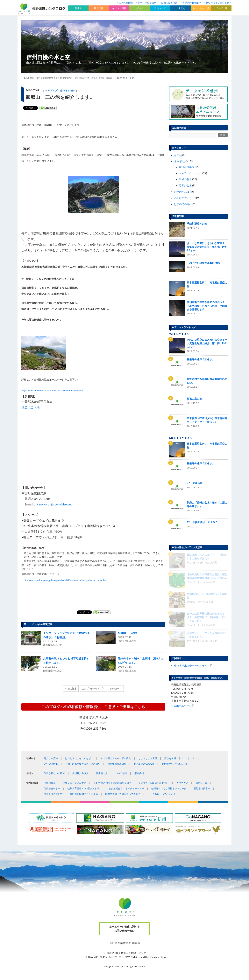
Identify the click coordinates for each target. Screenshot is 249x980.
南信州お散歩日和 (117, 764)
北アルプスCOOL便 (144, 764)
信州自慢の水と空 (48, 57)
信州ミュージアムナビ (75, 783)
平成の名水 (185, 179)
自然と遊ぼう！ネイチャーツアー (126, 788)
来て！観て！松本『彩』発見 (116, 758)
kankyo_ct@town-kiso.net (54, 504)
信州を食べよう (52, 788)
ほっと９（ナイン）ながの (79, 758)
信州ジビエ (201, 783)
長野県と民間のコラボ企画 (84, 794)
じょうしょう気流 (148, 758)
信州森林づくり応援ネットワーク (169, 788)
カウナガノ (182, 783)
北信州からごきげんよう (174, 764)
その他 (178, 155)
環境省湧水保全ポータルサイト (192, 568)
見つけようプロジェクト (219, 3)
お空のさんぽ (182, 192)
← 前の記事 (71, 688)
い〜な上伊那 (51, 764)
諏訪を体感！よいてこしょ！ (180, 758)
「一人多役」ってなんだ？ (162, 794)
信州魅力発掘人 (80, 773)
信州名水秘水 (68, 90)
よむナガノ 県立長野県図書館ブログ (112, 783)
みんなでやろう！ (184, 198)
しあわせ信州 (126, 3)
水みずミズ (51, 90)
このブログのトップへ (93, 688)
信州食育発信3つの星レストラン (85, 788)
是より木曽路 (51, 758)
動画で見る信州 (169, 3)
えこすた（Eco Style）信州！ (154, 783)
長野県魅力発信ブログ (47, 78)
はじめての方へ (183, 204)
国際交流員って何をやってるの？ (123, 794)
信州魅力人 (102, 773)
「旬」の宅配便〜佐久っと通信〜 (83, 764)
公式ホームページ (181, 608)
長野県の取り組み (192, 3)
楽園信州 (139, 773)
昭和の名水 (185, 185)
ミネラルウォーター (190, 173)
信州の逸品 (50, 783)
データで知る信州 (147, 3)
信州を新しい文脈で (54, 773)
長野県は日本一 (202, 788)
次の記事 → (116, 688)
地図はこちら (31, 407)
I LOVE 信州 (121, 773)
